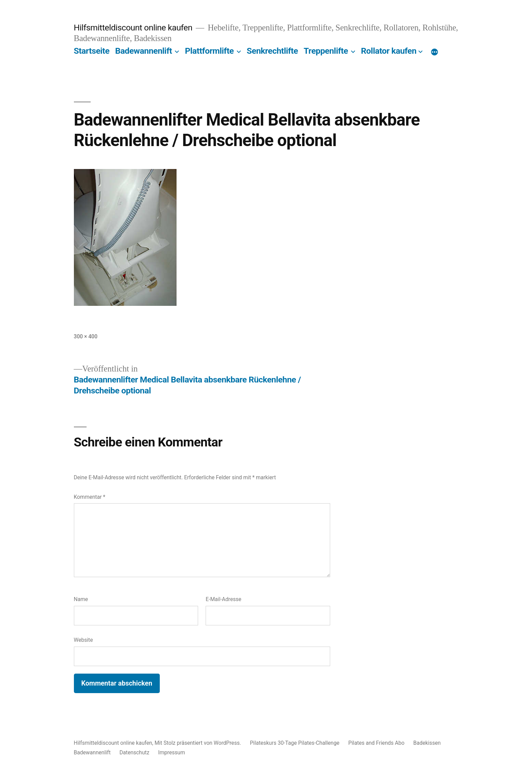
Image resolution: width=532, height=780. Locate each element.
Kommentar (90, 497)
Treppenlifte (326, 51)
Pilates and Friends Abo (376, 743)
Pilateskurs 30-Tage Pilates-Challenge (295, 743)
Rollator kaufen (389, 51)
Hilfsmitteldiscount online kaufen (133, 28)
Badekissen (427, 743)
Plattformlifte (210, 51)
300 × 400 (86, 336)
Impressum (172, 752)
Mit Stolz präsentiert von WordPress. (199, 743)
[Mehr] (434, 52)
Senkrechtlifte (272, 51)
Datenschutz (134, 752)
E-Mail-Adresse (223, 599)
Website (83, 640)
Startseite (92, 51)
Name (81, 599)
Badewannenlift (143, 51)
